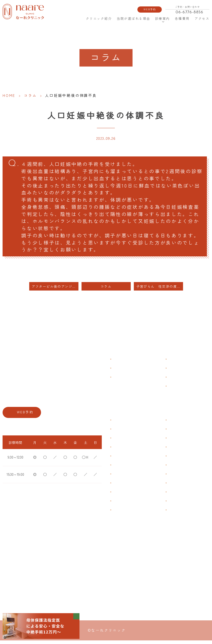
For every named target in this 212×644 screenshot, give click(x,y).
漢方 (171, 433)
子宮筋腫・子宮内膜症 (129, 442)
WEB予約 (150, 9)
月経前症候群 (123, 460)
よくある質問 (178, 363)
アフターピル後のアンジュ (54, 290)
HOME (78, 18)
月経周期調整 (123, 451)
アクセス (202, 18)
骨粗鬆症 (119, 496)
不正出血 (119, 424)
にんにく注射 (178, 505)
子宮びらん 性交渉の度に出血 (160, 290)
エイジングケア (179, 451)
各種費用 (182, 18)
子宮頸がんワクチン (182, 442)
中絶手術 (175, 487)
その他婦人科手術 (181, 496)
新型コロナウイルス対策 (185, 381)
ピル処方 (175, 460)
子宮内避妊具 (178, 478)
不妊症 (173, 424)
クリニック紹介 (99, 18)
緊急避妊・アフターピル (185, 469)
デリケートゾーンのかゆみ (132, 478)
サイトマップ (178, 390)
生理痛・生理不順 (126, 433)
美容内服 (175, 514)
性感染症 (119, 505)
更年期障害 (121, 487)
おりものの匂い (124, 469)
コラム (30, 95)
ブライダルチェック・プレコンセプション (138, 516)
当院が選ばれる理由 (133, 18)
